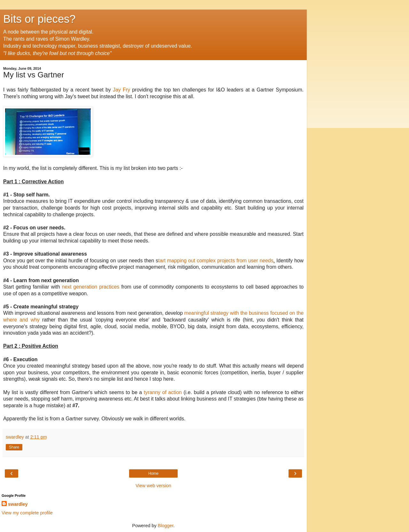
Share (14, 447)
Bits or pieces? (39, 19)
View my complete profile (27, 513)
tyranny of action (164, 392)
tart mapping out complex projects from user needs (216, 261)
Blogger (166, 526)
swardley (18, 504)
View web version (153, 486)
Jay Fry (120, 90)
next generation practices (92, 287)
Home (153, 473)
